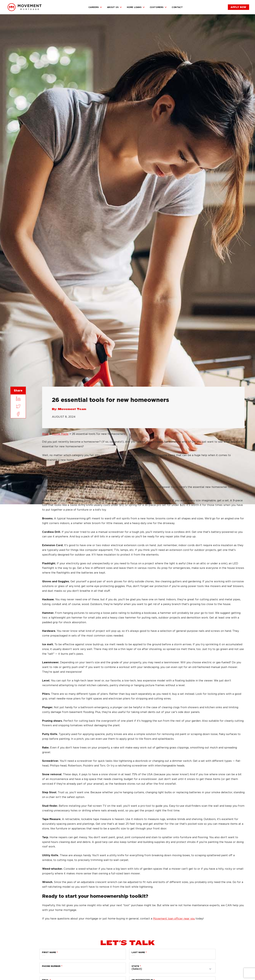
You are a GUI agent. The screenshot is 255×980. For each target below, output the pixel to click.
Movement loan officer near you (174, 919)
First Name (49, 952)
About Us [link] (114, 7)
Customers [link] (158, 7)
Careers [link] (95, 7)
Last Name (138, 952)
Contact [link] (177, 7)
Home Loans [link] (136, 7)
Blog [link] (45, 434)
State (135, 966)
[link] (25, 7)
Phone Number (51, 966)
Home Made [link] (60, 434)
